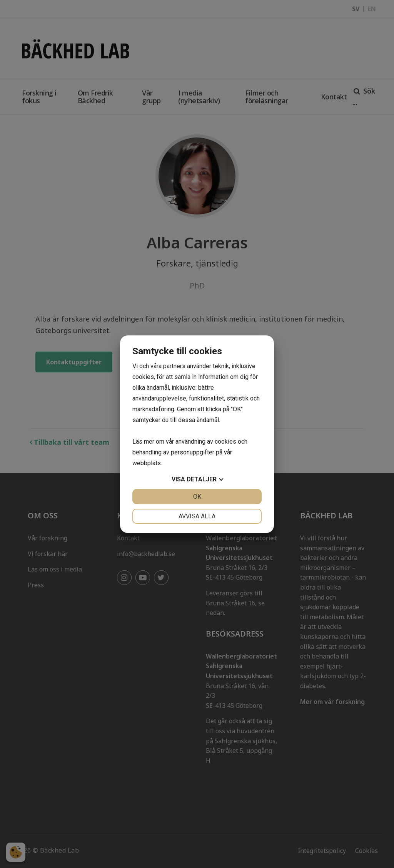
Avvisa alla (197, 516)
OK (197, 497)
